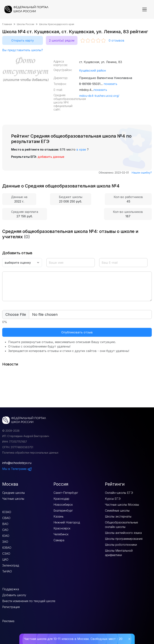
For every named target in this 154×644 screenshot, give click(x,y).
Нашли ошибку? (142, 173)
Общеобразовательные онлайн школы (121, 525)
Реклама (8, 621)
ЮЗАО (7, 512)
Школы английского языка (123, 533)
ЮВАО (7, 548)
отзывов (116, 40)
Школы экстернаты (118, 516)
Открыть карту (23, 40)
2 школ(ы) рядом (62, 40)
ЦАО (5, 559)
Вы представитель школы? (23, 50)
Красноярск (62, 528)
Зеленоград (11, 565)
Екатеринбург (63, 510)
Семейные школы (117, 510)
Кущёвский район (93, 70)
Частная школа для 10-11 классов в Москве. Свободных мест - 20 (73, 639)
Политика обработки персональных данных (30, 453)
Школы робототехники (121, 545)
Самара (59, 540)
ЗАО (5, 542)
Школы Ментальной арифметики (119, 553)
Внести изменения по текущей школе (29, 601)
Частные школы (13, 499)
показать (110, 84)
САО (5, 530)
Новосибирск (63, 505)
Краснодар (61, 499)
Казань (59, 516)
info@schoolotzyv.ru (17, 463)
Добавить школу (14, 595)
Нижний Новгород (67, 522)
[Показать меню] (145, 9)
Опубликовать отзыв (77, 332)
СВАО (6, 518)
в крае (81, 149)
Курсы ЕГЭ (113, 499)
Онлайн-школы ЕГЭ (119, 493)
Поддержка (11, 589)
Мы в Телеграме (17, 469)
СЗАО (6, 554)
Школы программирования (124, 539)
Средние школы (13, 493)
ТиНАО (7, 571)
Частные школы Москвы (122, 505)
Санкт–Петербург (66, 493)
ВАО (5, 524)
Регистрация (11, 607)
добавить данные (51, 157)
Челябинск (61, 534)
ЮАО (6, 536)
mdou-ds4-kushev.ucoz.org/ (99, 96)
